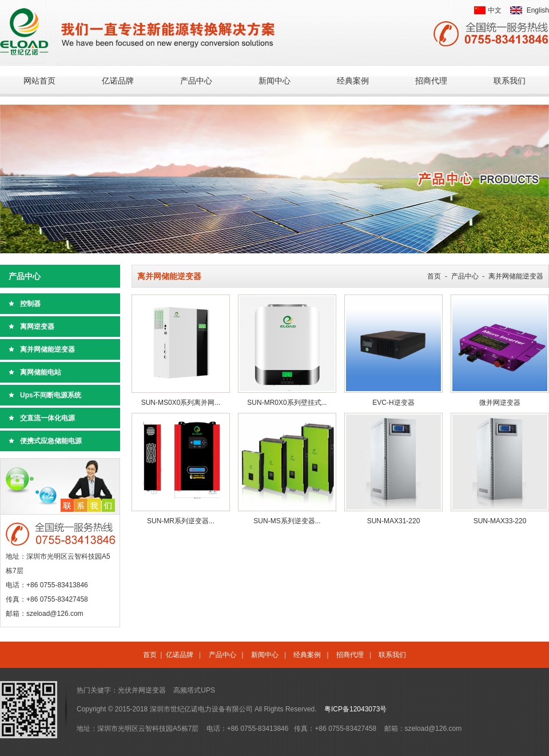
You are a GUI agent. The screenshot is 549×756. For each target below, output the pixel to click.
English (538, 10)
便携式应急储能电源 (51, 441)
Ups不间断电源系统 (51, 395)
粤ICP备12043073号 (355, 709)
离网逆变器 (37, 327)
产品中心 (196, 81)
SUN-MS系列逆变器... (287, 521)
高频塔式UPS (194, 690)
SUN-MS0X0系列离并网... (181, 403)
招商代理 (431, 81)
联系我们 (510, 81)
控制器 (30, 304)
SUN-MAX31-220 (394, 521)
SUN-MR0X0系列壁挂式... (287, 403)
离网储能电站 (41, 372)
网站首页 (39, 81)
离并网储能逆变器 (47, 349)
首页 (434, 276)
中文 (495, 10)
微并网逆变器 (500, 403)
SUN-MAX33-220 (500, 521)
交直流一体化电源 (47, 418)
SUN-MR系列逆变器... (181, 521)
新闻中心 (274, 81)
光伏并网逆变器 (142, 690)
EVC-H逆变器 (393, 403)
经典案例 (353, 81)
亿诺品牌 (118, 81)
